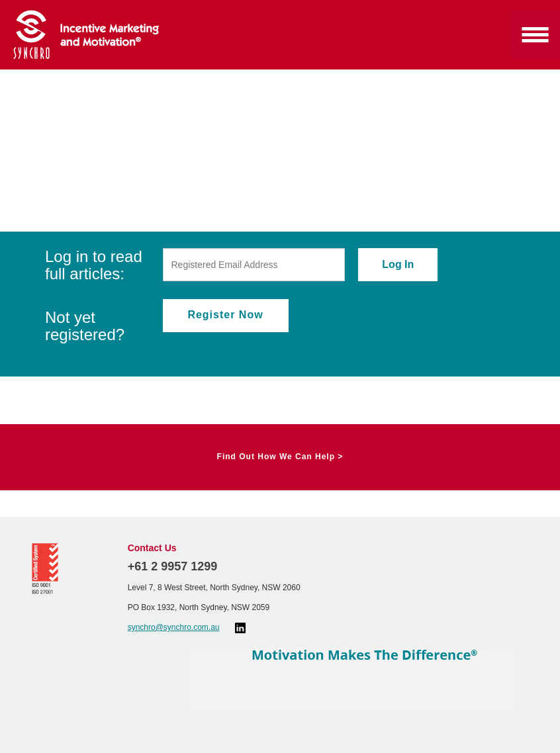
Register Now (225, 315)
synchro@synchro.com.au (174, 627)
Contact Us (152, 548)
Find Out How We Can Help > (280, 457)
